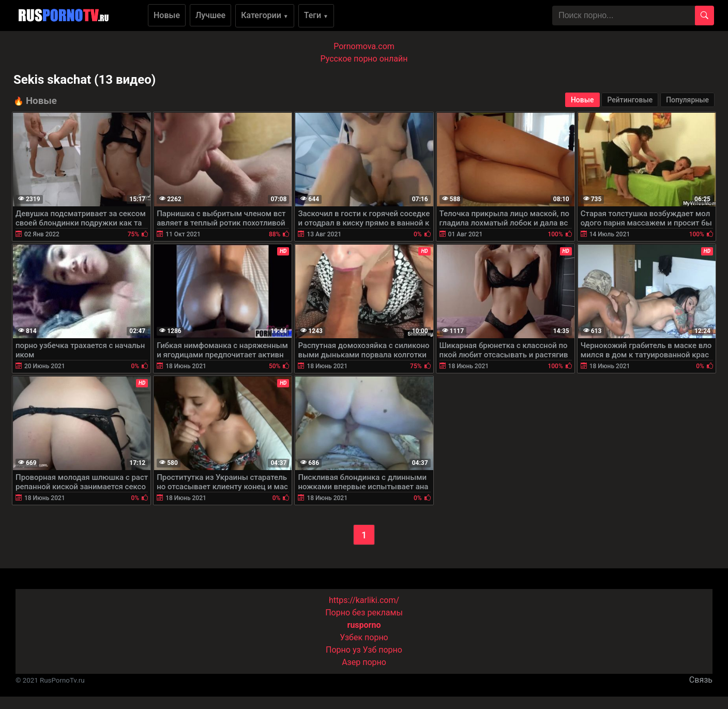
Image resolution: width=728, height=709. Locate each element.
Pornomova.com (364, 46)
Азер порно (364, 662)
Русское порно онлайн (364, 59)
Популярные (687, 100)
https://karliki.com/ (364, 600)
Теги (316, 15)
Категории (265, 15)
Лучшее (210, 15)
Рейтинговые (630, 100)
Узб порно (383, 650)
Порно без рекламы (364, 613)
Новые (167, 15)
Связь (701, 680)
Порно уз (343, 650)
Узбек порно (364, 637)
